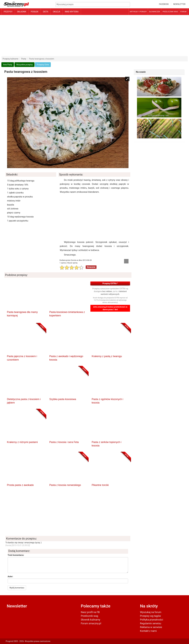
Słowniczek (155, 12)
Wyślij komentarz (17, 588)
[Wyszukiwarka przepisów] (93, 5)
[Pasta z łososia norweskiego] (68, 468)
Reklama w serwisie (151, 627)
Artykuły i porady (138, 12)
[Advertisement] (95, 36)
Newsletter (179, 4)
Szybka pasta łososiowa (63, 399)
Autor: (10, 576)
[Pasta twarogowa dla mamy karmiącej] (26, 295)
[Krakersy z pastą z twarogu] (110, 339)
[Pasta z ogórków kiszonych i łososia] (110, 382)
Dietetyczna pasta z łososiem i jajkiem (24, 401)
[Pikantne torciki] (110, 468)
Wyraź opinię (72, 263)
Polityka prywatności (152, 620)
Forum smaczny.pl (91, 623)
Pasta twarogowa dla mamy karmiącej (22, 314)
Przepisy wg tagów (150, 616)
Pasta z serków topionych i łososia (106, 444)
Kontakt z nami (148, 631)
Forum (183, 12)
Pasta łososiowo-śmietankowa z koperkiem (67, 314)
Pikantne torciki (100, 485)
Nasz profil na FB (90, 612)
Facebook (164, 4)
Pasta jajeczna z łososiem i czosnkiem (22, 358)
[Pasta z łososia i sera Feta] (68, 425)
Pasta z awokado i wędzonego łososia (66, 358)
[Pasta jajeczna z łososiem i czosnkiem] (26, 339)
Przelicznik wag (170, 12)
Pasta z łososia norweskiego (65, 485)
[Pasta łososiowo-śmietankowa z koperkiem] (68, 295)
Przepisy (8, 12)
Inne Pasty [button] (8, 65)
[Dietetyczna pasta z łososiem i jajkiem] (26, 382)
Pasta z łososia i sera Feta (64, 442)
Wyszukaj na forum (151, 612)
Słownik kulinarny (90, 620)
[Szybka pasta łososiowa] (68, 382)
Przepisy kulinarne (10, 59)
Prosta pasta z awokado (20, 485)
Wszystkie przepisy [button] (24, 65)
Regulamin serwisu (151, 623)
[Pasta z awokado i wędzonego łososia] (68, 339)
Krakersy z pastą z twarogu (107, 356)
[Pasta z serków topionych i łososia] (110, 425)
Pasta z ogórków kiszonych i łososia (107, 401)
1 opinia (63, 263)
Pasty (24, 59)
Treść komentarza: (16, 555)
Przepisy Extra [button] (43, 65)
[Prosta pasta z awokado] (26, 468)
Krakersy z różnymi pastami (22, 442)
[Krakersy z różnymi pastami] (26, 425)
